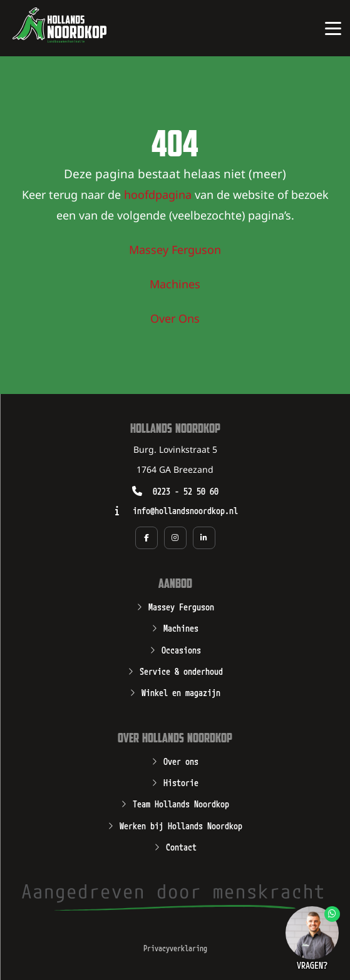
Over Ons (175, 320)
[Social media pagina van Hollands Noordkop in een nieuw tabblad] (147, 538)
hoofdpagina (158, 196)
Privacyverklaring (175, 948)
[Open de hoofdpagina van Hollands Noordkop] (59, 25)
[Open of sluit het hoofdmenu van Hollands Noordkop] (333, 28)
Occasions (181, 649)
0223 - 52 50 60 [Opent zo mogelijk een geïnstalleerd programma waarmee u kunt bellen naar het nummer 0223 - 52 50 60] (186, 491)
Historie (181, 782)
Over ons (181, 760)
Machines (175, 285)
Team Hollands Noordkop (181, 803)
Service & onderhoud (181, 670)
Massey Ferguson (175, 251)
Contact (181, 846)
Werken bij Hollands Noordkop (181, 825)
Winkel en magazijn (181, 692)
